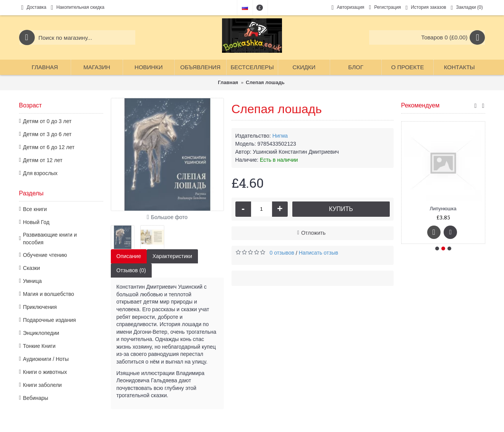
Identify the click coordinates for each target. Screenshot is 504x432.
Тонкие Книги (39, 346)
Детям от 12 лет (43, 160)
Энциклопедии (41, 333)
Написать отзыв (318, 253)
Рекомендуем (421, 105)
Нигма (280, 136)
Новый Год (36, 222)
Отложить (313, 233)
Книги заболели (42, 385)
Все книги (35, 209)
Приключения (40, 307)
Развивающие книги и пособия (50, 239)
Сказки (32, 268)
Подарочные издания (49, 320)
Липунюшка (443, 209)
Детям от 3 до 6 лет (47, 134)
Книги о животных (45, 372)
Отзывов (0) (131, 270)
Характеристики (172, 256)
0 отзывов (282, 253)
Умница (32, 281)
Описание (129, 256)
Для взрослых (40, 173)
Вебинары (36, 398)
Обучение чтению (45, 255)
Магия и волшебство (49, 294)
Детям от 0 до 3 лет (47, 121)
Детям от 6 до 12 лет (49, 147)
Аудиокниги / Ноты (46, 359)
